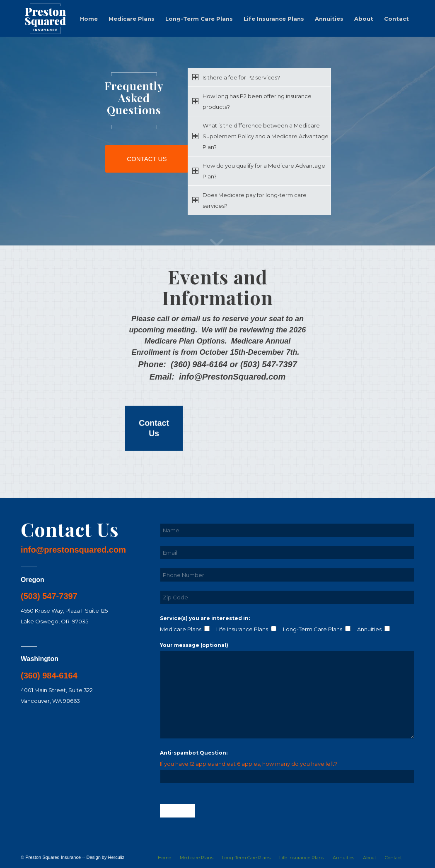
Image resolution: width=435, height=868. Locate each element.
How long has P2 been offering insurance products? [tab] (252, 101)
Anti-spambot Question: (194, 753)
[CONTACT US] (147, 159)
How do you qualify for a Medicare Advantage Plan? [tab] (259, 171)
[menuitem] (89, 19)
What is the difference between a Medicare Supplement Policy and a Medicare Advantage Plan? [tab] (260, 136)
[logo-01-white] (45, 19)
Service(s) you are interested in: (205, 618)
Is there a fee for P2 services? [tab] (236, 77)
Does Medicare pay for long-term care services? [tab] (249, 200)
